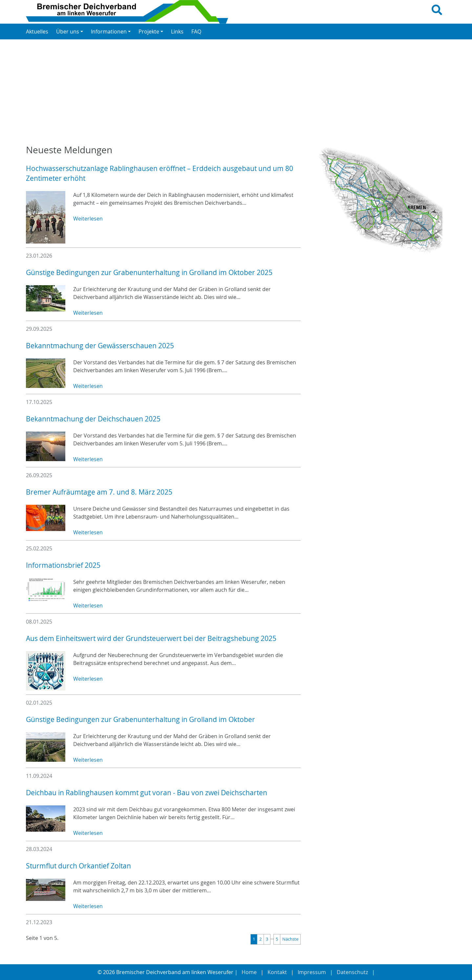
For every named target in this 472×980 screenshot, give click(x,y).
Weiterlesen (88, 219)
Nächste (290, 939)
